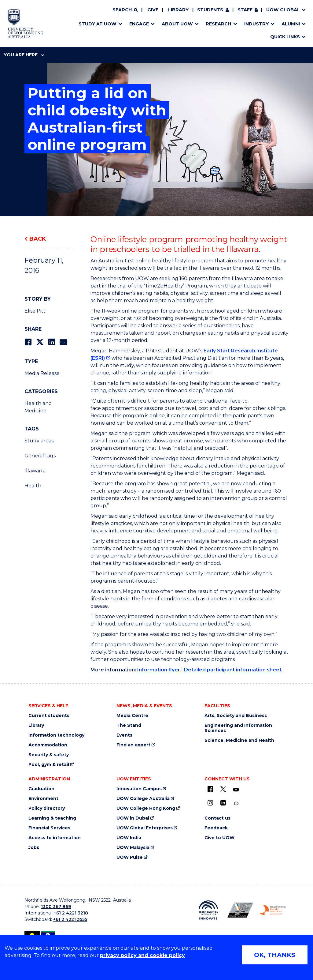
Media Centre (132, 716)
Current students (49, 716)
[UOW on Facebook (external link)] (210, 789)
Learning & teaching (52, 818)
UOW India (129, 838)
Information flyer (159, 670)
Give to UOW (219, 838)
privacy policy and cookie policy (142, 955)
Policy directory (47, 808)
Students (210, 10)
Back (38, 239)
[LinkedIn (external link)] (223, 803)
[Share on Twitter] (40, 342)
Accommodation (48, 745)
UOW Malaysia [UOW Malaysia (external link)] (133, 848)
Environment (43, 799)
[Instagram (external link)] (210, 803)
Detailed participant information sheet (233, 670)
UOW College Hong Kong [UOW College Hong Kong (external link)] (146, 808)
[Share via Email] (63, 342)
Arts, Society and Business (236, 716)
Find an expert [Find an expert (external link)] (133, 745)
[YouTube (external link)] (236, 790)
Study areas (39, 441)
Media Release (42, 373)
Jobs (34, 848)
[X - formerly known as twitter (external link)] (223, 789)
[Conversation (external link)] (236, 804)
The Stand (129, 725)
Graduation (41, 789)
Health (33, 486)
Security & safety (49, 755)
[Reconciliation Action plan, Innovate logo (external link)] (208, 910)
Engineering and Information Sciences (238, 728)
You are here (24, 55)
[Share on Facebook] (28, 342)
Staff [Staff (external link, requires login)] (245, 10)
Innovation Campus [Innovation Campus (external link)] (139, 789)
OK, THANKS (275, 955)
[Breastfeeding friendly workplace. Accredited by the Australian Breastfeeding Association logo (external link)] (272, 910)
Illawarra (35, 471)
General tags (40, 456)
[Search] (125, 10)
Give (153, 10)
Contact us (217, 818)
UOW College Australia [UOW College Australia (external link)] (143, 799)
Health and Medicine (38, 407)
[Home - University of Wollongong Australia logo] (26, 24)
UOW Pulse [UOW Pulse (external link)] (130, 857)
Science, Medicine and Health (239, 740)
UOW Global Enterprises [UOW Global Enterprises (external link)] (145, 828)
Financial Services (49, 828)
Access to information (55, 838)
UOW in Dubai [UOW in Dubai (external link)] (133, 818)
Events (124, 735)
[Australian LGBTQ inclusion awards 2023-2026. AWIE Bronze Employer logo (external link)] (240, 910)
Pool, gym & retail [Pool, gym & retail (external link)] (49, 765)
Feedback (216, 828)
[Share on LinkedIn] (52, 342)
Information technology (56, 735)
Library (178, 10)
